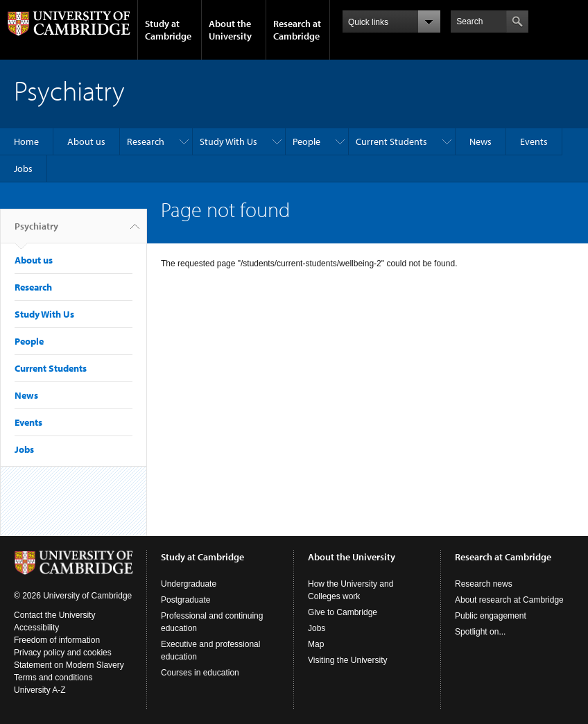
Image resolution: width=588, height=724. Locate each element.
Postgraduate (185, 600)
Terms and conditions (53, 678)
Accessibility (36, 628)
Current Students (391, 141)
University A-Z (40, 690)
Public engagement (491, 616)
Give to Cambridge (343, 612)
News (481, 141)
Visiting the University (348, 660)
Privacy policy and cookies (63, 653)
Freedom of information (57, 640)
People (306, 141)
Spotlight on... (480, 632)
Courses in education (200, 673)
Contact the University (54, 615)
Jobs (23, 169)
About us (86, 141)
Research (146, 141)
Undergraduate (189, 584)
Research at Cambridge (297, 30)
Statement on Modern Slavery (69, 665)
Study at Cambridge (168, 30)
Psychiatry (36, 232)
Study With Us (228, 141)
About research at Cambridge (509, 600)
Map (316, 644)
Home (26, 141)
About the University (230, 30)
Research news (484, 584)
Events (534, 141)
